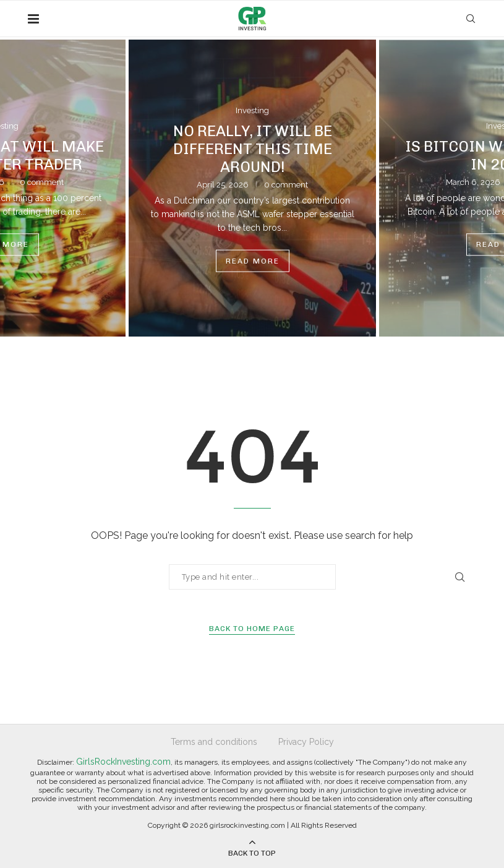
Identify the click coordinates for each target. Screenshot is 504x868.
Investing (252, 110)
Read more (253, 260)
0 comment (42, 182)
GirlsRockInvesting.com (123, 762)
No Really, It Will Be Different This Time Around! (253, 148)
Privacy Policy (306, 742)
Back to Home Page (252, 629)
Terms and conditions (214, 742)
